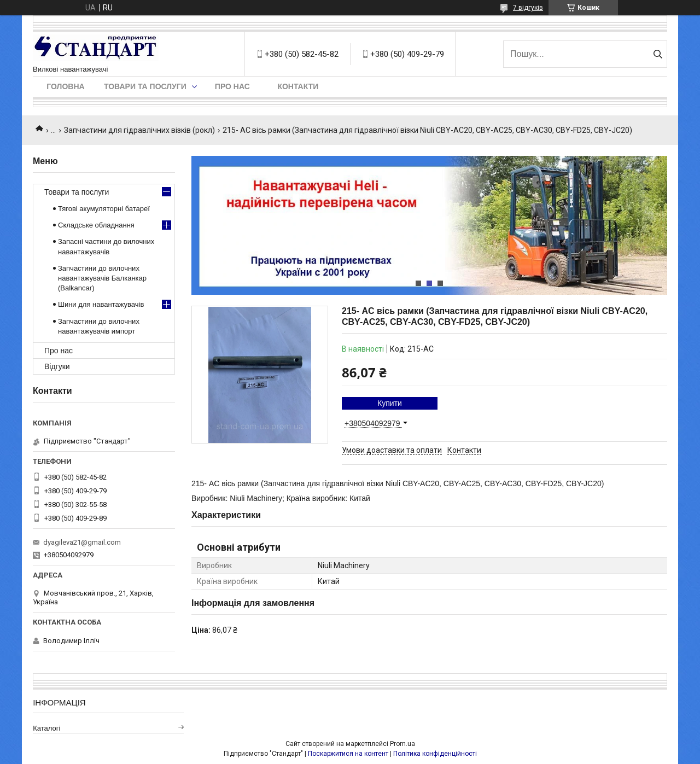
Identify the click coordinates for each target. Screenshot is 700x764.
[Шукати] (658, 54)
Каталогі (46, 728)
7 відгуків (528, 8)
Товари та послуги (145, 86)
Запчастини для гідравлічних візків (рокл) (139, 130)
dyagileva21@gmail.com (82, 542)
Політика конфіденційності (435, 754)
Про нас (232, 86)
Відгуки (57, 366)
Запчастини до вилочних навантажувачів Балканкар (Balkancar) (102, 278)
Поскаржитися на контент (348, 754)
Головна (65, 86)
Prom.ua (402, 744)
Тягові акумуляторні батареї (104, 209)
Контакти (298, 86)
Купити (390, 403)
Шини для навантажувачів (101, 304)
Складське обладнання (96, 225)
